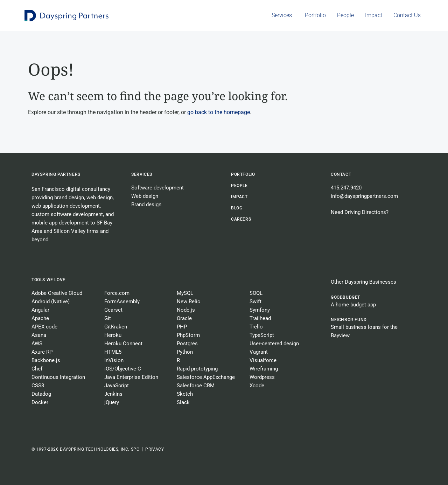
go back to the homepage (219, 112)
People (239, 186)
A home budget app (353, 305)
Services (142, 174)
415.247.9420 (346, 188)
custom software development (67, 214)
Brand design (146, 205)
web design (100, 198)
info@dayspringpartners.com (364, 196)
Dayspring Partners (56, 174)
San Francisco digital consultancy (71, 189)
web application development (66, 206)
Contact (341, 174)
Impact (239, 197)
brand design (69, 198)
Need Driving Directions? (360, 212)
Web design (145, 196)
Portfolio (243, 174)
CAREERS (241, 219)
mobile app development (60, 223)
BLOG (237, 208)
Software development (157, 188)
